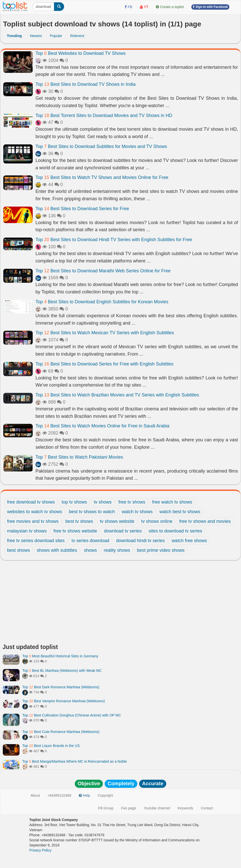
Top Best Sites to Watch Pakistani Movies (79, 457)
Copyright (105, 795)
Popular (56, 36)
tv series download (90, 541)
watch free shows (189, 541)
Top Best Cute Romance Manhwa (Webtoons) (61, 732)
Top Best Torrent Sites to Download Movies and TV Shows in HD (104, 115)
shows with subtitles (57, 550)
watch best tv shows (180, 512)
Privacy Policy (40, 850)
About (35, 795)
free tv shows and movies (205, 521)
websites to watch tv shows (35, 512)
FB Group (106, 808)
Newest (36, 36)
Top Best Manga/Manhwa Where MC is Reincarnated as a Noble (75, 761)
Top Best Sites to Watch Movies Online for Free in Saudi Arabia (103, 426)
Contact (207, 808)
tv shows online (157, 521)
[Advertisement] (120, 603)
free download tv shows (31, 502)
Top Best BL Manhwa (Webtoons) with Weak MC (62, 671)
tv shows (103, 502)
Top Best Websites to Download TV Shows (81, 53)
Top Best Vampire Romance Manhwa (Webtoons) (64, 701)
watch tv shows (137, 512)
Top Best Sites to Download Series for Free (82, 209)
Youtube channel (157, 808)
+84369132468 (59, 795)
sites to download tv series (175, 531)
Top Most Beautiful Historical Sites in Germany (60, 656)
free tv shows (132, 502)
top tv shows (74, 502)
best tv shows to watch (92, 512)
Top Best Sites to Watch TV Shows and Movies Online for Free (102, 177)
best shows (18, 550)
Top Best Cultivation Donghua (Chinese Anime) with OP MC (72, 715)
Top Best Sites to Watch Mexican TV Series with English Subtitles (105, 333)
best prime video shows (161, 550)
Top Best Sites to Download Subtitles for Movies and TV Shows (101, 146)
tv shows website (117, 521)
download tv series (123, 531)
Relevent (77, 36)
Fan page (129, 808)
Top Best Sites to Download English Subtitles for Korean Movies (102, 302)
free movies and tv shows (33, 521)
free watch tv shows (172, 502)
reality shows (117, 550)
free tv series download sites (36, 541)
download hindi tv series (140, 541)
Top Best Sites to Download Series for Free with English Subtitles (104, 364)
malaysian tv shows (27, 531)
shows (90, 550)
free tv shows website (75, 531)
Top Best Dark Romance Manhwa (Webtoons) (61, 687)
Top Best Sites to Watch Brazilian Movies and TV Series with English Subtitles (117, 395)
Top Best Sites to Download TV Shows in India (86, 84)
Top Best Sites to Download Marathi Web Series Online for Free (103, 271)
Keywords (185, 808)
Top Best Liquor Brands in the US (51, 746)
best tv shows (79, 521)
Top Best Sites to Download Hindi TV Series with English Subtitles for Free (114, 240)
